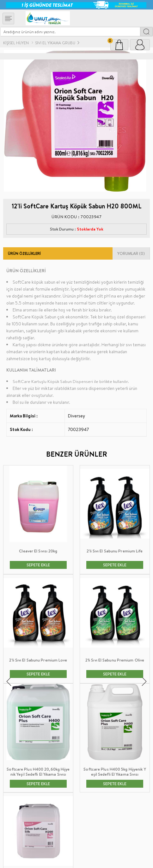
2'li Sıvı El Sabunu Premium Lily (115, 551)
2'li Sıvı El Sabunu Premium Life (38, 551)
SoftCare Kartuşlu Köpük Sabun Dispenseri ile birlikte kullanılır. (71, 381)
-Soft (46, 860)
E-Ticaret (60, 860)
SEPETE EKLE (38, 565)
